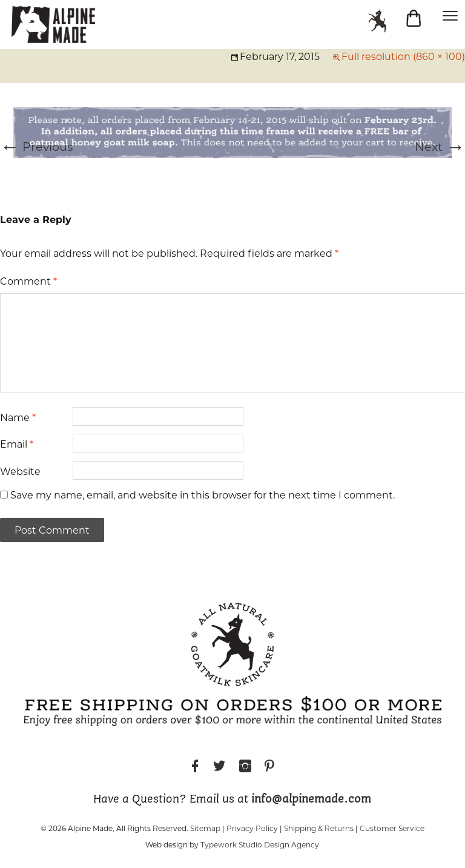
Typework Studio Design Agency (260, 845)
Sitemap (205, 828)
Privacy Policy (252, 828)
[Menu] (450, 15)
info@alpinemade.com (311, 800)
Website (20, 472)
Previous (36, 147)
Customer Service (392, 828)
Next (440, 147)
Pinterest (269, 768)
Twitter (219, 768)
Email (17, 444)
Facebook (195, 768)
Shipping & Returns (319, 828)
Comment (28, 281)
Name (18, 418)
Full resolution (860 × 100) (403, 57)
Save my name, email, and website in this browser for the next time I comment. (203, 495)
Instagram (245, 768)
